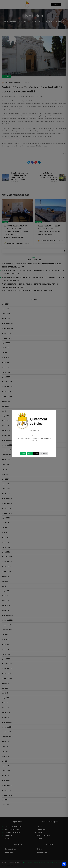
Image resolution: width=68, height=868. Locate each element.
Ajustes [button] (36, 453)
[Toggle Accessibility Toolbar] (64, 864)
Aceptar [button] (30, 453)
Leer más (23, 453)
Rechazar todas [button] (44, 453)
